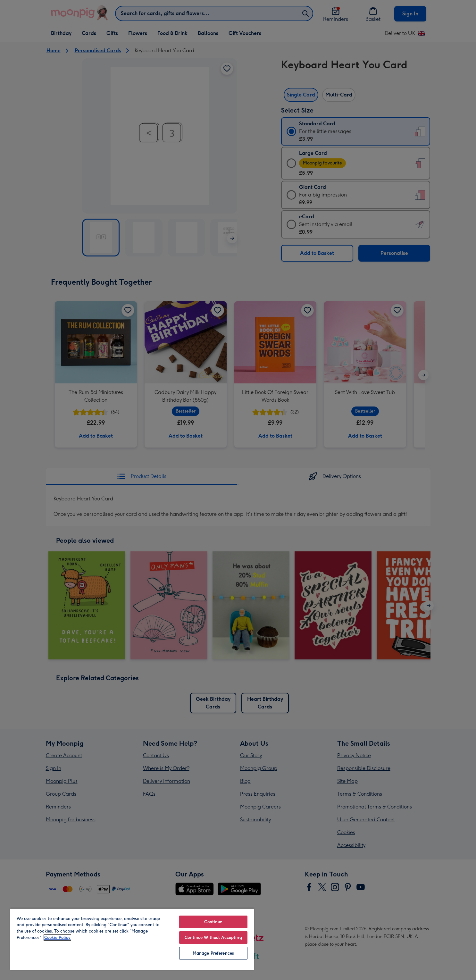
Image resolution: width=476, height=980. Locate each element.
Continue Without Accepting (213, 938)
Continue (213, 922)
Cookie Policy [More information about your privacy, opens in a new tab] (57, 938)
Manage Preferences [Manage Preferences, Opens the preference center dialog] (213, 953)
